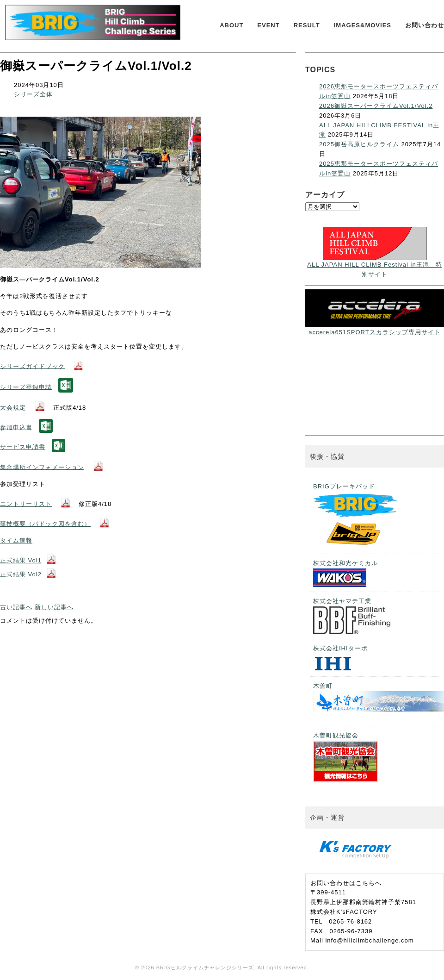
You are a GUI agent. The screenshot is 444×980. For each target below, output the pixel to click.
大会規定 (13, 407)
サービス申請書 (23, 446)
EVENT (268, 25)
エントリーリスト (26, 504)
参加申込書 (16, 427)
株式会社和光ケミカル (345, 573)
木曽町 (376, 697)
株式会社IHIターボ (340, 659)
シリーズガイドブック (32, 366)
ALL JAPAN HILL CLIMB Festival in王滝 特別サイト (374, 265)
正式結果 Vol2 (21, 574)
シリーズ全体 (33, 94)
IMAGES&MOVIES (363, 25)
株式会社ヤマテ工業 (352, 616)
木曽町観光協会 (345, 757)
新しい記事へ (54, 607)
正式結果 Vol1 (21, 560)
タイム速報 (16, 540)
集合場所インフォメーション (42, 467)
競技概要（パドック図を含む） (45, 524)
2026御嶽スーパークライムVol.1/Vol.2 (376, 106)
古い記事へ (16, 607)
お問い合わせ (425, 25)
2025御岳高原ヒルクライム (359, 144)
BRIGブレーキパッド (357, 516)
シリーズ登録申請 (26, 387)
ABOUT (231, 25)
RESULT (307, 25)
